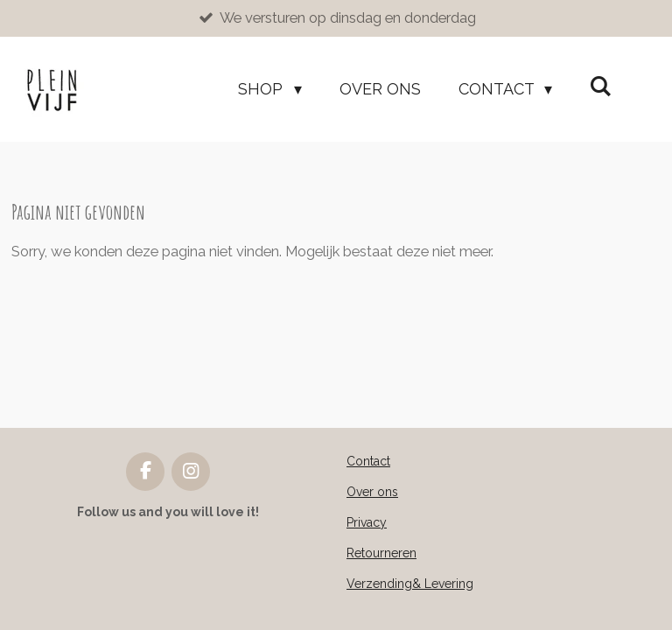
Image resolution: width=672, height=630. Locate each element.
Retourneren (381, 553)
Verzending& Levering (410, 584)
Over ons (372, 492)
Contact (368, 461)
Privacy (367, 522)
